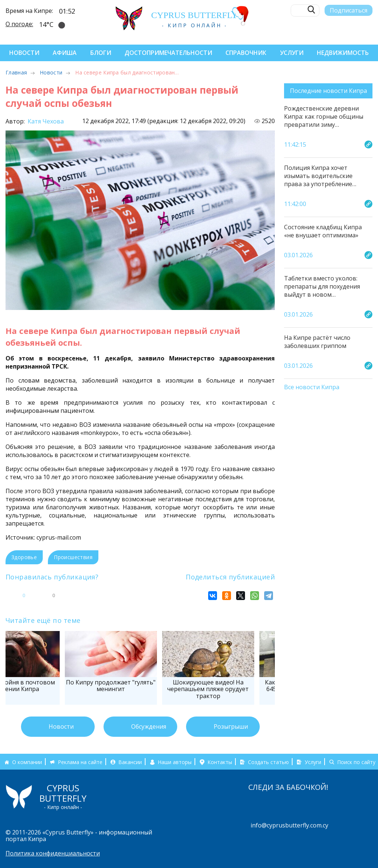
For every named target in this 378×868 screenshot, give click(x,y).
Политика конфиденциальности (53, 853)
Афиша (65, 53)
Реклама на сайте (80, 762)
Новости (24, 53)
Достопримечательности (168, 53)
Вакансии (130, 762)
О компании (27, 762)
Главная (16, 72)
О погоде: (19, 24)
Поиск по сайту (356, 762)
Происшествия (73, 557)
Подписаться (349, 10)
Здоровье (24, 557)
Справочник (246, 53)
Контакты (220, 762)
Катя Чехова (45, 121)
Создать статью (268, 762)
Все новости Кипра (312, 387)
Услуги (292, 53)
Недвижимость (343, 53)
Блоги (101, 53)
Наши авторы (175, 762)
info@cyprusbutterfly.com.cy (289, 825)
